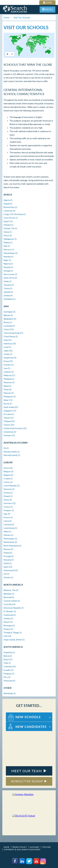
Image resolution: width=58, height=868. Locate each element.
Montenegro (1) (10, 539)
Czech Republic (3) (12, 486)
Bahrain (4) (8, 315)
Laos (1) (7, 368)
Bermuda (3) (9, 597)
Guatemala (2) (10, 615)
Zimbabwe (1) (9, 299)
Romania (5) (9, 560)
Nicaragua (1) (9, 626)
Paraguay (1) (9, 674)
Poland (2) (8, 553)
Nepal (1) (7, 386)
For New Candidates (16, 723)
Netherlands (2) (10, 542)
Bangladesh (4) (10, 319)
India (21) (8, 340)
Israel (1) (7, 347)
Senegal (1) (8, 271)
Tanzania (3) (9, 285)
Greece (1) (8, 507)
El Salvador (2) (10, 611)
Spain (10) (8, 567)
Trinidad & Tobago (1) (13, 633)
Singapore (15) (10, 411)
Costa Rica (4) (9, 604)
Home (6, 847)
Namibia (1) (8, 257)
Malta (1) (7, 532)
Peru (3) (7, 677)
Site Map (46, 847)
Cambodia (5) (9, 326)
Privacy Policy (19, 847)
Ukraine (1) (8, 577)
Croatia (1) (8, 479)
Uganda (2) (8, 292)
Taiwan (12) (9, 418)
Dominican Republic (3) (13, 608)
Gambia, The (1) (10, 228)
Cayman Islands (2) (12, 601)
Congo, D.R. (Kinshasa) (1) (15, 214)
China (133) (9, 329)
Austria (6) (8, 468)
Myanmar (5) (9, 382)
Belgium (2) (8, 471)
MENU (47, 9)
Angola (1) (8, 204)
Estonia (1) (8, 493)
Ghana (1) (8, 232)
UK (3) (6, 574)
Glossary (34, 847)
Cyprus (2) (8, 482)
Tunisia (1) (8, 288)
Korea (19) (8, 361)
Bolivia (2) (8, 656)
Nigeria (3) (8, 264)
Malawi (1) (8, 242)
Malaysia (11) (9, 375)
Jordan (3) (8, 354)
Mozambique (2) (11, 253)
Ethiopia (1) (8, 225)
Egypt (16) (8, 221)
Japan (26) (8, 351)
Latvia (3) (8, 521)
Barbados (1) (9, 594)
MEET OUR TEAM (29, 771)
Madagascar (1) (10, 239)
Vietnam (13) (9, 435)
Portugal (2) (9, 556)
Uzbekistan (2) (10, 432)
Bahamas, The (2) (11, 590)
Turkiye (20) (9, 425)
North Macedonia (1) (12, 546)
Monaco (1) (8, 535)
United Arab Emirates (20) (15, 428)
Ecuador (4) (8, 670)
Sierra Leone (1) (10, 274)
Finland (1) (8, 496)
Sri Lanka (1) (9, 414)
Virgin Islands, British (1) (14, 640)
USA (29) (8, 636)
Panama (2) (8, 629)
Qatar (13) (8, 400)
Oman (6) (8, 389)
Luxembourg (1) (10, 528)
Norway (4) (8, 549)
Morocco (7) (9, 250)
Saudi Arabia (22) (11, 407)
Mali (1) (7, 246)
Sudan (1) (8, 281)
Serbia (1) (8, 563)
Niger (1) (7, 260)
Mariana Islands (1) (12, 452)
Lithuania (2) (9, 524)
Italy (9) (7, 514)
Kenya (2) (8, 235)
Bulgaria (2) (8, 475)
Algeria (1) (8, 200)
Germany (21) (10, 503)
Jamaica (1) (8, 618)
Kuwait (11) (9, 365)
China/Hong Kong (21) (13, 333)
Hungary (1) (9, 510)
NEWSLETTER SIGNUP (29, 781)
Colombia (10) (10, 667)
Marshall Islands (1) (12, 455)
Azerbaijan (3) (9, 312)
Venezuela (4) (9, 681)
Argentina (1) (9, 652)
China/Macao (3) (11, 336)
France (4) (8, 500)
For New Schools (14, 714)
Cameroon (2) (9, 211)
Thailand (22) (9, 421)
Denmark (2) (9, 489)
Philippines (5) (10, 397)
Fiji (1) (6, 448)
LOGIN (47, 3)
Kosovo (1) (8, 517)
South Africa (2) (10, 278)
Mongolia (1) (9, 379)
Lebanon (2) (9, 372)
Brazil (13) (8, 659)
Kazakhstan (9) (10, 358)
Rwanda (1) (8, 267)
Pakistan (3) (9, 393)
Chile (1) (7, 663)
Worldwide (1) (10, 693)
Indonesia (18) (10, 344)
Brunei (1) (8, 322)
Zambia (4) (8, 295)
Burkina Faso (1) (10, 207)
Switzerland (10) (11, 570)
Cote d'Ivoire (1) (11, 218)
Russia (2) (8, 404)
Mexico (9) (8, 622)
